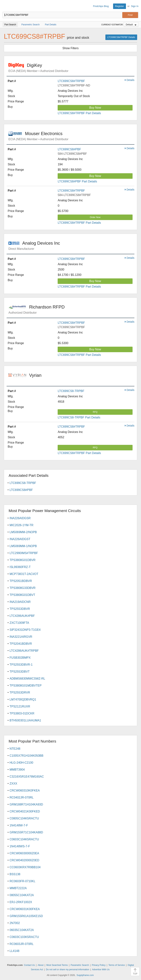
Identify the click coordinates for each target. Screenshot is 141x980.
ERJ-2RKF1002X (21, 902)
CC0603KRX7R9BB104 (25, 867)
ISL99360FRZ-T (20, 567)
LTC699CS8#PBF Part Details (77, 181)
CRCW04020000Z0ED (24, 860)
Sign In (135, 6)
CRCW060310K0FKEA (25, 791)
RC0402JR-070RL (22, 797)
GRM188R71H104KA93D (26, 804)
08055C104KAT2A (22, 895)
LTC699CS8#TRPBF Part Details (79, 113)
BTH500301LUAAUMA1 (25, 720)
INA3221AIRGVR (21, 637)
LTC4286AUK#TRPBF (24, 651)
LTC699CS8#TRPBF (71, 81)
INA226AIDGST (20, 539)
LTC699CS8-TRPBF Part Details (79, 417)
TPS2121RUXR (20, 706)
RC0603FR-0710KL (22, 881)
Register (120, 6)
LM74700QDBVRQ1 (23, 699)
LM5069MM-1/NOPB (23, 546)
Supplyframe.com (85, 975)
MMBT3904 (17, 770)
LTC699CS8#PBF (69, 149)
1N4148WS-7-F (20, 846)
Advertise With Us (101, 970)
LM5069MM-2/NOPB (23, 532)
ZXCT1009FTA (19, 623)
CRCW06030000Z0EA (24, 853)
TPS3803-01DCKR (22, 713)
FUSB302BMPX (20, 658)
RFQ (95, 412)
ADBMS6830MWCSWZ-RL (27, 679)
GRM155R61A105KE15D (26, 916)
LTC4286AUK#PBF (22, 616)
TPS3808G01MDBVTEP (26, 686)
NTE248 (15, 749)
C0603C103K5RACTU (24, 937)
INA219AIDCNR (20, 602)
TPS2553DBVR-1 (21, 665)
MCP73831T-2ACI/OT (24, 574)
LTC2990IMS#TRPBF (24, 553)
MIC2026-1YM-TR (21, 525)
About (40, 965)
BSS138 (15, 874)
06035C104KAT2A (22, 930)
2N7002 (15, 923)
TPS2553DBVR (20, 609)
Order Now (95, 217)
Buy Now (95, 108)
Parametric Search (80, 965)
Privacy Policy (99, 965)
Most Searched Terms (57, 965)
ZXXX (13, 784)
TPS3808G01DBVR (22, 560)
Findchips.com (6, 6)
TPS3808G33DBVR (22, 588)
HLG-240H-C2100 (21, 763)
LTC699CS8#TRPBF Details (121, 37)
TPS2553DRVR (20, 693)
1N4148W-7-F (19, 825)
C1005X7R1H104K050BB (26, 756)
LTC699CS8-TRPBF (71, 391)
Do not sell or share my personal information (67, 970)
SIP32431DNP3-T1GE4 (25, 630)
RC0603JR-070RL (22, 944)
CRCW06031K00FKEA (25, 909)
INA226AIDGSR (20, 518)
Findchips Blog (101, 6)
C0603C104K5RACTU (24, 839)
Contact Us (29, 965)
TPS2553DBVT (20, 672)
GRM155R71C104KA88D (26, 832)
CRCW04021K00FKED (25, 811)
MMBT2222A (18, 888)
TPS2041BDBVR (21, 644)
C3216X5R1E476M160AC (27, 777)
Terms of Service (116, 965)
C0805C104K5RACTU (24, 818)
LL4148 (14, 951)
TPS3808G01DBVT (22, 595)
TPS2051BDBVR (21, 581)
